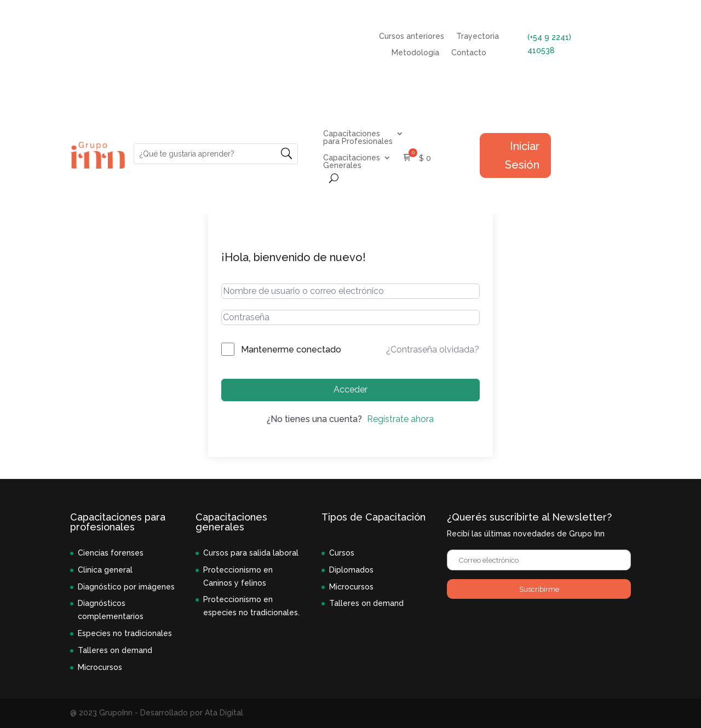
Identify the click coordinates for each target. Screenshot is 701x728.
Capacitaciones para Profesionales (358, 138)
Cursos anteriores (412, 36)
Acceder (350, 389)
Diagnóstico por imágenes (126, 587)
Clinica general (105, 570)
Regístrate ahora (400, 419)
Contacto (469, 53)
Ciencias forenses (111, 553)
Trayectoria (478, 36)
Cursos (342, 553)
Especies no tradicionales (125, 633)
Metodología (415, 53)
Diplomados (351, 570)
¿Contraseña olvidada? (433, 349)
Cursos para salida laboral (251, 553)
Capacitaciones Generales (352, 162)
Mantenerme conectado (291, 349)
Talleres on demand (115, 650)
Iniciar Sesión (522, 155)
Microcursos (100, 667)
